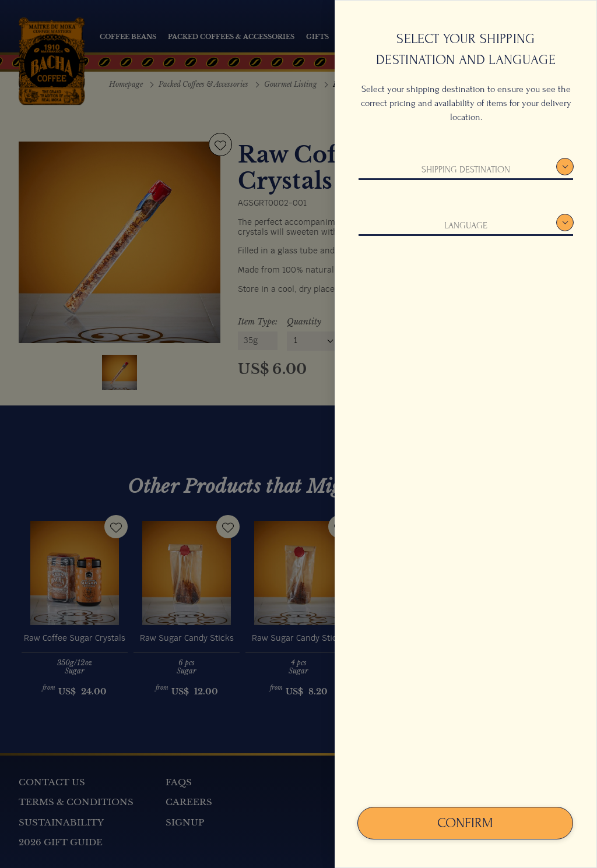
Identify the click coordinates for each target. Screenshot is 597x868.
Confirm (465, 823)
